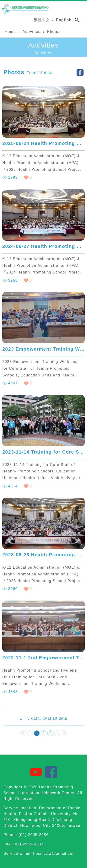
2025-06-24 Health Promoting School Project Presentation (43, 143)
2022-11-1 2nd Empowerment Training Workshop (43, 658)
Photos (54, 32)
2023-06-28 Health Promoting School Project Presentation (43, 555)
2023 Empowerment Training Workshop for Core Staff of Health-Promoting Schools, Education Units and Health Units (43, 349)
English (64, 20)
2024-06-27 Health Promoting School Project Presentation (43, 246)
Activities (32, 32)
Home (10, 32)
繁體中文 (42, 20)
